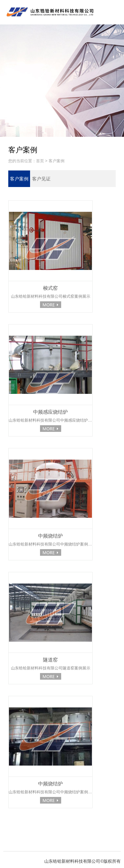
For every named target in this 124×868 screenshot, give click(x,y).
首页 (40, 161)
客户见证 (41, 179)
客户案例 (57, 161)
